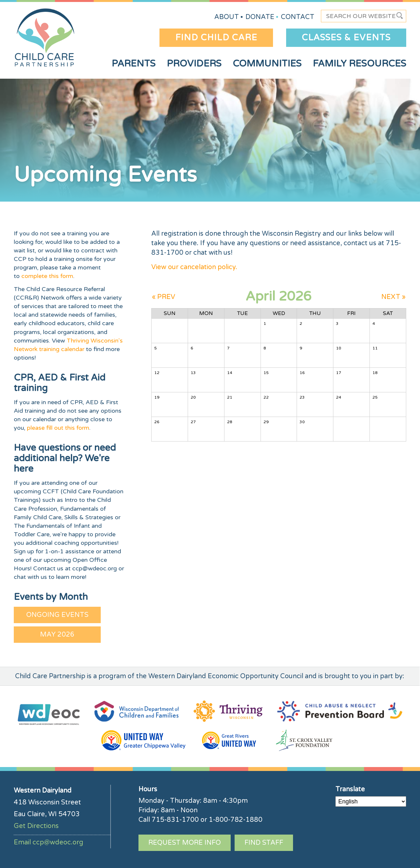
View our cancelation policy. (194, 267)
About (227, 17)
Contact (298, 17)
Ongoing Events (57, 615)
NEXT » (393, 297)
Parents (134, 64)
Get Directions (36, 826)
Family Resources (359, 64)
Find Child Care (216, 38)
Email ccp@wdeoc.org (49, 842)
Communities (267, 64)
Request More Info (185, 843)
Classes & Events (346, 38)
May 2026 (57, 635)
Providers (194, 64)
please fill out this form (58, 428)
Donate (260, 17)
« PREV (164, 297)
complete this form (47, 276)
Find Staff (264, 843)
